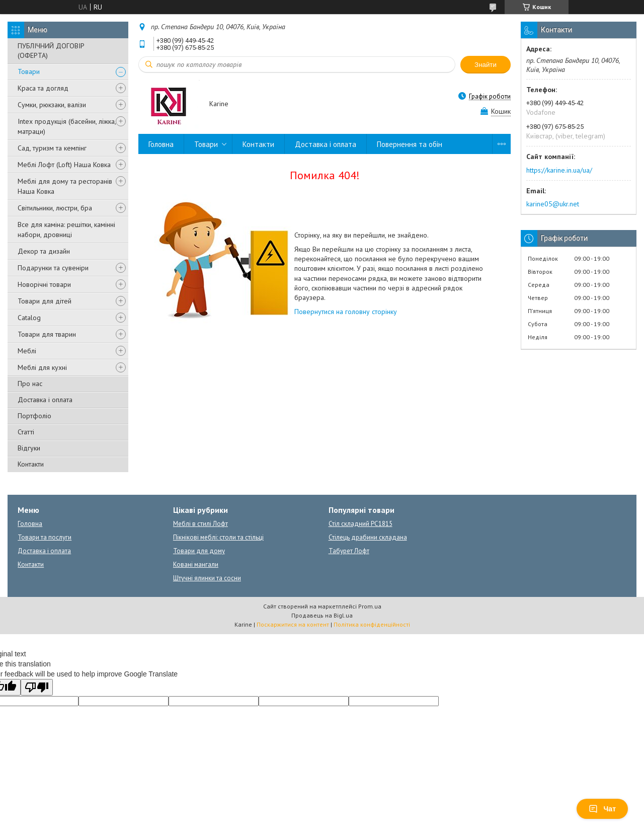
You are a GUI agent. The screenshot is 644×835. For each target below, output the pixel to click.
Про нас (30, 384)
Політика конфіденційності (372, 624)
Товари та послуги (45, 537)
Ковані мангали (196, 564)
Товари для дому (199, 551)
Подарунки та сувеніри (53, 268)
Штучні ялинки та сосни (207, 578)
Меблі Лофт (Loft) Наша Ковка (64, 165)
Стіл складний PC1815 (360, 524)
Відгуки (29, 448)
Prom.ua (370, 606)
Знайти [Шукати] (486, 65)
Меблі (27, 351)
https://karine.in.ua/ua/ (559, 170)
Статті (26, 432)
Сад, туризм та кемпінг (52, 148)
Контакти (31, 464)
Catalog (29, 318)
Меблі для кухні (42, 367)
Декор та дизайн (44, 251)
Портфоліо (34, 416)
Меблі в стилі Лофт (200, 524)
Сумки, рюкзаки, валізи (52, 105)
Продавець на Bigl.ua (322, 615)
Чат (602, 809)
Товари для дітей (45, 301)
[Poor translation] (37, 687)
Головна (161, 144)
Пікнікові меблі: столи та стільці (218, 537)
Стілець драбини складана (368, 537)
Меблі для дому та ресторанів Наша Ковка (65, 186)
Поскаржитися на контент (293, 624)
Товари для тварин (47, 334)
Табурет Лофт (349, 551)
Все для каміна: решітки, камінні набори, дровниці (66, 230)
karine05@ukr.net (553, 204)
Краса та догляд (43, 88)
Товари (29, 71)
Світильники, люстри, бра (55, 208)
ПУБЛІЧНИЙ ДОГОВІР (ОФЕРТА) (51, 51)
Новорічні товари (44, 284)
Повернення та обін (410, 144)
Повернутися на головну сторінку (346, 312)
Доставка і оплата (45, 400)
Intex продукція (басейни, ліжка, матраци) (67, 126)
